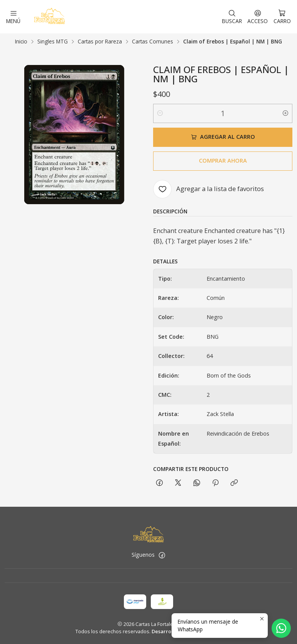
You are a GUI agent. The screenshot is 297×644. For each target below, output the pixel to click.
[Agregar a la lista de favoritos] (209, 189)
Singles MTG (53, 41)
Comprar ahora (223, 160)
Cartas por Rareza (100, 41)
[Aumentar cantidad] (285, 113)
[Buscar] (232, 17)
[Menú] (13, 17)
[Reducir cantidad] (160, 113)
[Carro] (282, 17)
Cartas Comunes (153, 41)
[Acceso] (258, 17)
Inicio (21, 41)
